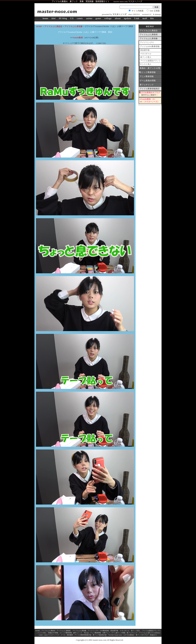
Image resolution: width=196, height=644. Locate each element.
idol (54, 18)
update (127, 18)
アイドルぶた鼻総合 (53, 26)
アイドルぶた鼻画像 (74, 26)
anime (89, 18)
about (118, 18)
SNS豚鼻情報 (104, 631)
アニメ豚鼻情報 (147, 76)
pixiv (102, 637)
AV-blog (63, 18)
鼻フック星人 (146, 57)
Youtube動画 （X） (149, 99)
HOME (39, 26)
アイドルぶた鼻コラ (146, 633)
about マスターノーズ (52, 635)
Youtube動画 (78, 38)
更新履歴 (70, 635)
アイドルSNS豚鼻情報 (150, 46)
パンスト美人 (146, 64)
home (46, 18)
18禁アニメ (106, 633)
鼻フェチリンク (147, 85)
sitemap (158, 14)
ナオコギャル (146, 54)
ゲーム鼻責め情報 (148, 81)
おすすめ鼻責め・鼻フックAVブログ (136, 635)
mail (145, 18)
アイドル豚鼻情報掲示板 (149, 89)
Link (137, 18)
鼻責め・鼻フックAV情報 (149, 69)
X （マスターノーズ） (150, 102)
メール (63, 635)
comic (80, 18)
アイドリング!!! (147, 42)
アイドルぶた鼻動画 (149, 34)
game (98, 18)
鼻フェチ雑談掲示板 (100, 635)
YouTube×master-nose (115, 635)
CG (72, 18)
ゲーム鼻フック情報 (118, 633)
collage (108, 18)
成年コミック (78, 633)
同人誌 (86, 633)
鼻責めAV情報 (53, 633)
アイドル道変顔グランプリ (150, 61)
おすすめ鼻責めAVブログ (150, 93)
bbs (152, 18)
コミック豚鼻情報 (148, 72)
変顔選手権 (145, 50)
